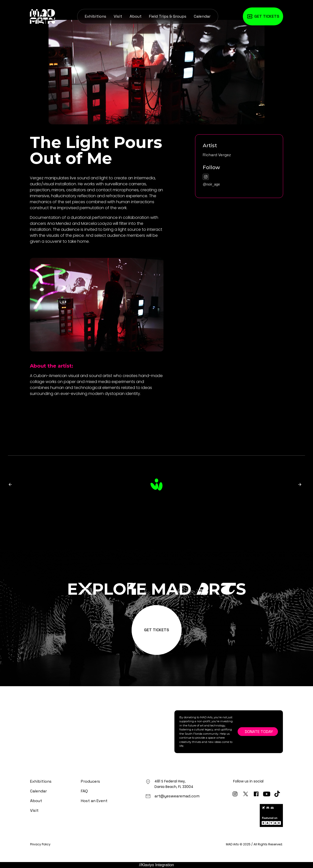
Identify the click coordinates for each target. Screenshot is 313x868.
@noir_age (211, 184)
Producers (90, 781)
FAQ (84, 791)
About (136, 16)
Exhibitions (96, 16)
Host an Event (94, 801)
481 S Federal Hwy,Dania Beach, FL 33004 (174, 784)
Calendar (202, 16)
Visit (118, 16)
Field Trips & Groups (168, 16)
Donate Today (259, 732)
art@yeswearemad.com (177, 796)
